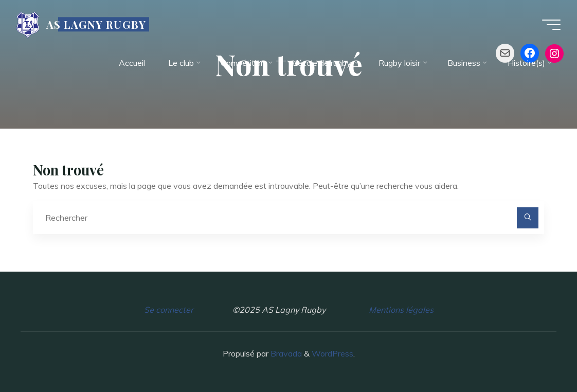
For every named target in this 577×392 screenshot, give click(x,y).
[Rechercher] (528, 218)
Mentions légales (401, 310)
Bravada (285, 353)
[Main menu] (551, 25)
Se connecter (169, 310)
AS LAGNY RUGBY (96, 24)
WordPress (332, 353)
